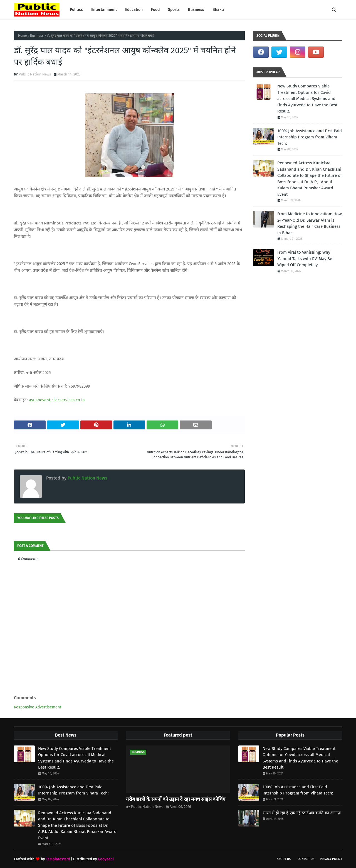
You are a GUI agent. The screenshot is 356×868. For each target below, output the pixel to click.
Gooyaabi (106, 859)
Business (37, 36)
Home (23, 36)
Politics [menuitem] (76, 10)
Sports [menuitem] (174, 10)
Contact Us (306, 859)
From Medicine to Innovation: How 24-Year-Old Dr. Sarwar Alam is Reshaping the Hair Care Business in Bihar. (310, 223)
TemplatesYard (58, 859)
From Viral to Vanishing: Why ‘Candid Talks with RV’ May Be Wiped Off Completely (305, 259)
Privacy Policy (331, 859)
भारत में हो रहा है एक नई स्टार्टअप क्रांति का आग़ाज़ (302, 813)
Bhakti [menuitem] (218, 10)
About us (284, 859)
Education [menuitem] (134, 10)
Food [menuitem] (155, 10)
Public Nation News (35, 74)
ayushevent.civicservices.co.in (57, 400)
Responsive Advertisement (38, 707)
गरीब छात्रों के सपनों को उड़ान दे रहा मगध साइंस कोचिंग (176, 799)
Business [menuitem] (196, 10)
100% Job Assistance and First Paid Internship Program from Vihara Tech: (310, 137)
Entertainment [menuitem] (104, 10)
